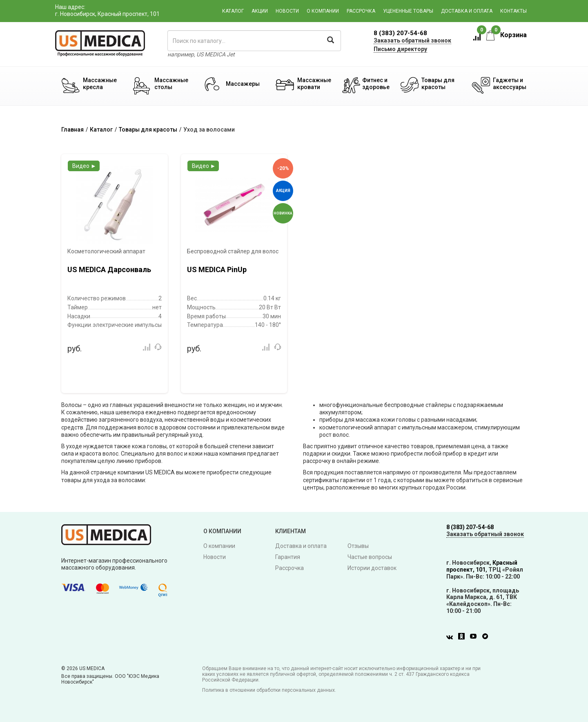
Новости (287, 11)
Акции (260, 11)
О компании (323, 11)
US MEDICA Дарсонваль (109, 269)
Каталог (233, 11)
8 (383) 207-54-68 (400, 33)
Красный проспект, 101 (482, 566)
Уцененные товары (408, 11)
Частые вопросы (370, 557)
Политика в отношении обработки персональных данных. (269, 690)
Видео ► (84, 166)
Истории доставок (372, 568)
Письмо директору (400, 49)
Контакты (513, 11)
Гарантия (288, 557)
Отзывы (358, 546)
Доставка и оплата (467, 11)
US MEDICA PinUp (217, 269)
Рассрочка (361, 11)
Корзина (507, 35)
